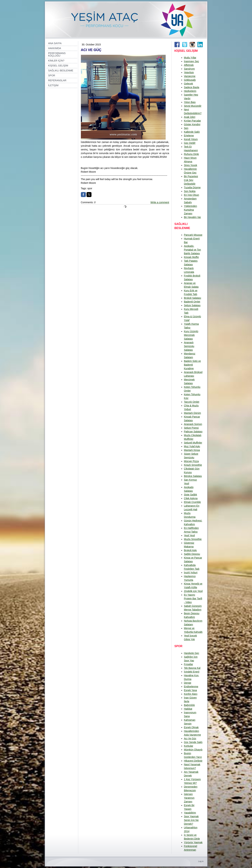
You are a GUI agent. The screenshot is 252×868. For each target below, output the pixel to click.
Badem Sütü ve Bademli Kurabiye (192, 365)
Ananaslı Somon (193, 424)
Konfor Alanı (191, 694)
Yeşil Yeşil (189, 535)
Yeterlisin (189, 72)
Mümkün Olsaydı (193, 750)
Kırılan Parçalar (192, 121)
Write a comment (160, 202)
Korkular (189, 746)
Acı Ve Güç (190, 738)
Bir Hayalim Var (192, 217)
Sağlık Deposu (192, 554)
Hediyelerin (190, 91)
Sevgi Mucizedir (193, 106)
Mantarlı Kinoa (192, 450)
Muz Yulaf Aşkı (192, 446)
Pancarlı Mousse (193, 235)
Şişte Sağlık (191, 495)
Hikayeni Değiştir (193, 761)
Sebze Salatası (192, 305)
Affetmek (189, 65)
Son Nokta (190, 191)
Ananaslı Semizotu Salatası (189, 346)
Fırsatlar (189, 664)
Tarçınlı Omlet (192, 402)
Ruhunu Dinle (192, 154)
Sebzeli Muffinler (193, 443)
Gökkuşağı (190, 80)
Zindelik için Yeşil (193, 591)
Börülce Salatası (193, 476)
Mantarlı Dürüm (192, 413)
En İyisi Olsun (192, 195)
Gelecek (189, 84)
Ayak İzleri (190, 117)
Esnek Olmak (191, 727)
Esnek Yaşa (190, 690)
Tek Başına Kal (192, 668)
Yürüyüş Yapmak (193, 842)
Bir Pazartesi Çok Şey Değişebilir (191, 180)
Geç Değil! (190, 143)
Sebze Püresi (191, 428)
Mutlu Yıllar (190, 58)
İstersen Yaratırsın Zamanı (189, 798)
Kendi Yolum (191, 139)
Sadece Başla (192, 87)
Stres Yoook (191, 165)
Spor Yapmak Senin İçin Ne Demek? (191, 820)
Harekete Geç (192, 653)
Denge (188, 683)
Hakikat (188, 709)
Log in (201, 861)
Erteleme (189, 136)
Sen (186, 128)
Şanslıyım (189, 69)
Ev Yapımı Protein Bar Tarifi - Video (193, 599)
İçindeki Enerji (192, 672)
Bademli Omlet (192, 302)
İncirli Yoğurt (191, 573)
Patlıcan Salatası (193, 432)
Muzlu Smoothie (193, 539)
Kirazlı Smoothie (193, 465)
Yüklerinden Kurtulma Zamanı (191, 210)
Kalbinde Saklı (192, 132)
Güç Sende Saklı (193, 742)
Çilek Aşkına (191, 498)
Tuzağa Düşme (192, 187)
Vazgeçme (190, 76)
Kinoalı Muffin (192, 257)
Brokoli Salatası (193, 298)
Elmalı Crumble (192, 502)
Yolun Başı (190, 102)
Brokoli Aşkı (190, 550)
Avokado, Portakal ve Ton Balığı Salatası (192, 250)
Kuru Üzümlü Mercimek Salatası (191, 335)
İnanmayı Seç (192, 61)
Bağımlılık (189, 705)
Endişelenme (191, 687)
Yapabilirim (190, 813)
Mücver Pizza (191, 461)
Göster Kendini (192, 124)
